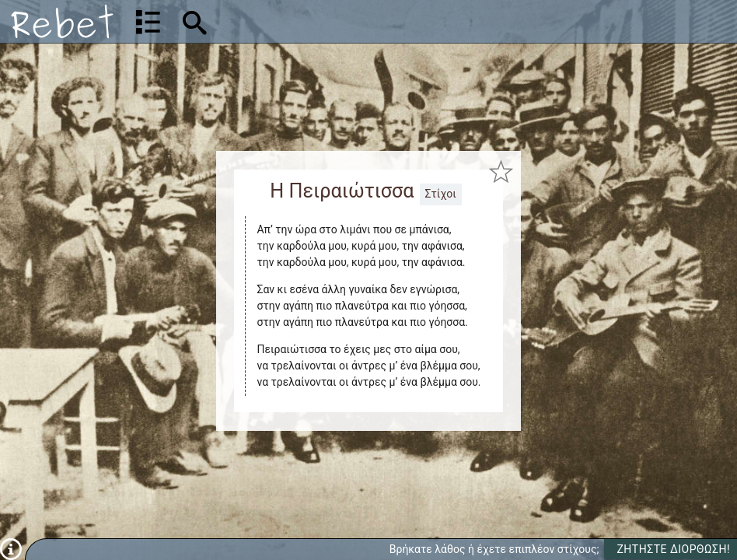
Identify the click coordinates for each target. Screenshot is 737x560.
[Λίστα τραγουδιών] (148, 22)
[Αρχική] (62, 21)
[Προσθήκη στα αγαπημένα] (501, 172)
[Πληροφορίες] (11, 548)
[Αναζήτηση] (293, 21)
